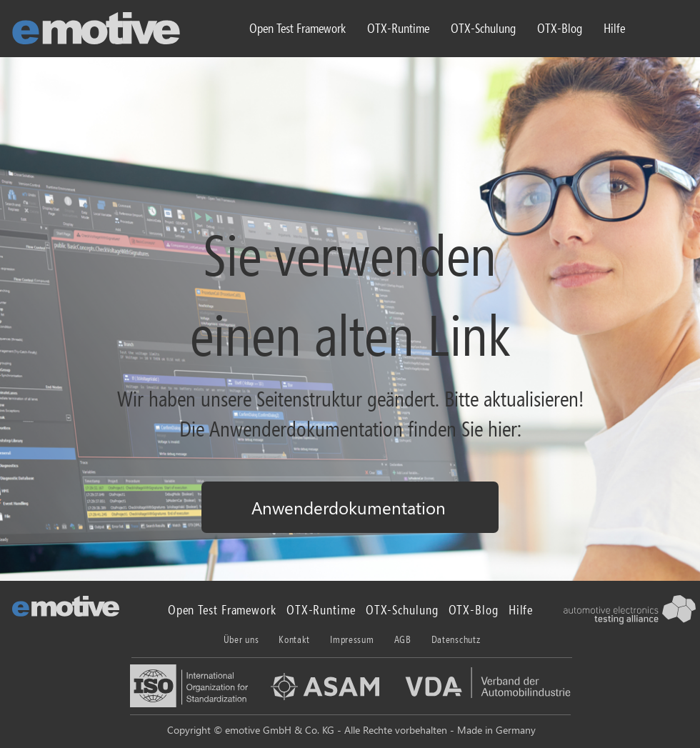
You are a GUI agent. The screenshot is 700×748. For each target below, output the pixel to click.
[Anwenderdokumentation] (350, 507)
